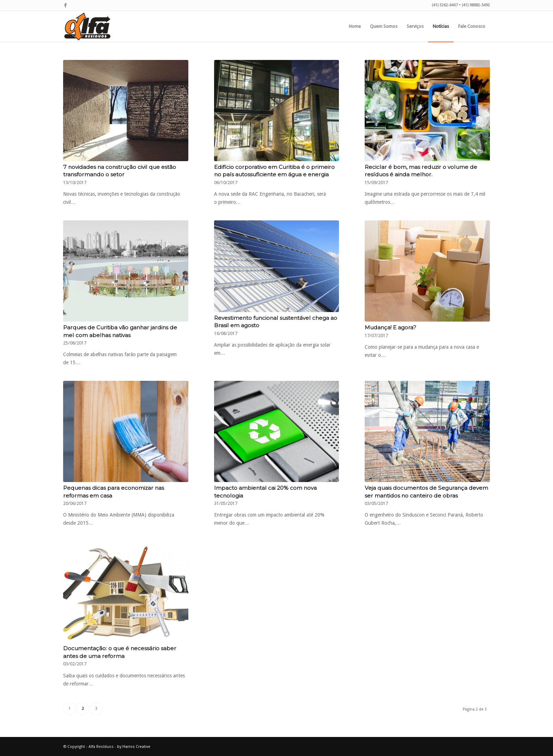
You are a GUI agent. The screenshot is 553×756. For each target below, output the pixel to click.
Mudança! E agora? (390, 327)
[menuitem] (355, 26)
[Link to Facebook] (65, 5)
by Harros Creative (134, 747)
